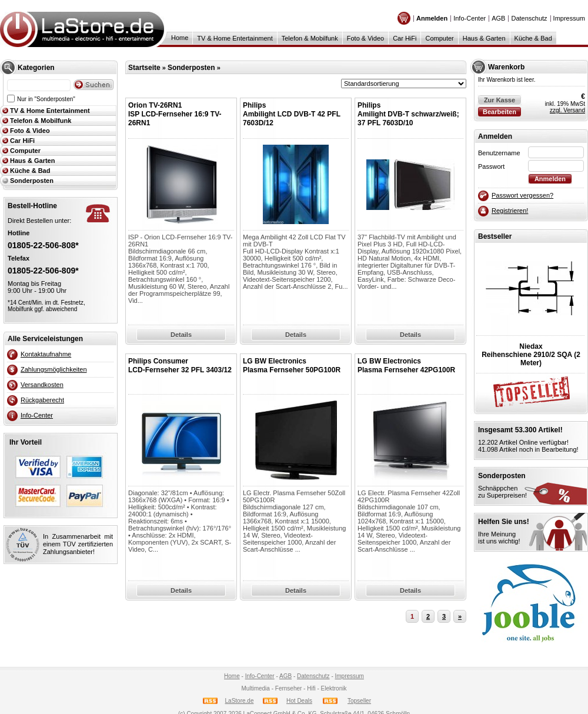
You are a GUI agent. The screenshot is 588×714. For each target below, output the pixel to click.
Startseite (144, 68)
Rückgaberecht (42, 400)
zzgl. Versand (567, 110)
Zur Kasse (500, 100)
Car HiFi (405, 38)
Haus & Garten (484, 38)
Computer (439, 38)
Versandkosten (42, 385)
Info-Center (470, 18)
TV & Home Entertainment (235, 38)
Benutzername (499, 153)
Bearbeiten (500, 112)
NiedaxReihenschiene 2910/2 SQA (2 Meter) (531, 355)
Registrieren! (510, 211)
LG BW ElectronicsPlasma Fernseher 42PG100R (406, 366)
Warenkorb (506, 67)
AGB (498, 18)
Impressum (569, 18)
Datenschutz (529, 18)
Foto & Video (365, 38)
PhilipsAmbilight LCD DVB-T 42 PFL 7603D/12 (292, 114)
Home (180, 38)
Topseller (359, 701)
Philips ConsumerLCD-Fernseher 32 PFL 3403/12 (180, 366)
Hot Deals (299, 701)
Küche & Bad (533, 38)
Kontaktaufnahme (46, 354)
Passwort (491, 166)
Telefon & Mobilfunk (310, 38)
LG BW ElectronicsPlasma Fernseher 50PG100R (292, 366)
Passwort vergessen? (522, 195)
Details (181, 335)
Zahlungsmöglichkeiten (54, 369)
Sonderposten (32, 181)
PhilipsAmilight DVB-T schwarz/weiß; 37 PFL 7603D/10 (408, 114)
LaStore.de (240, 701)
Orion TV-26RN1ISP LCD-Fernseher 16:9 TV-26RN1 (175, 114)
